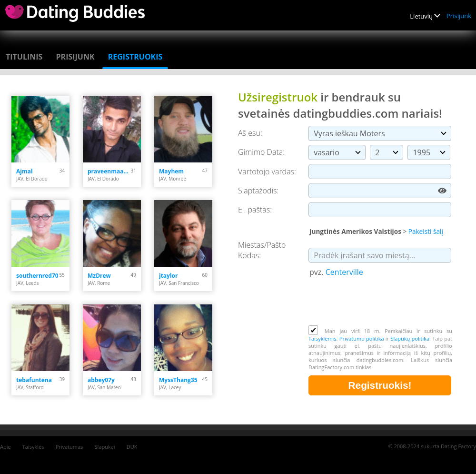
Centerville (344, 272)
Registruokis (135, 57)
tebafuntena (34, 380)
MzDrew (99, 276)
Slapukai (105, 447)
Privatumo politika (362, 338)
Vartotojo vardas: (267, 171)
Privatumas (69, 447)
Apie (5, 447)
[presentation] (381, 302)
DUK (132, 447)
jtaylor (169, 276)
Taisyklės (33, 447)
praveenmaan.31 (109, 171)
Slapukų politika (410, 338)
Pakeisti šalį (426, 231)
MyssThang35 (178, 380)
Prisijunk (459, 16)
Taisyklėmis (322, 338)
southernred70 (37, 276)
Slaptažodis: (258, 191)
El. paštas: (255, 210)
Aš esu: (250, 133)
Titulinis (24, 57)
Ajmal (25, 171)
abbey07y (101, 380)
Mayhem (171, 171)
